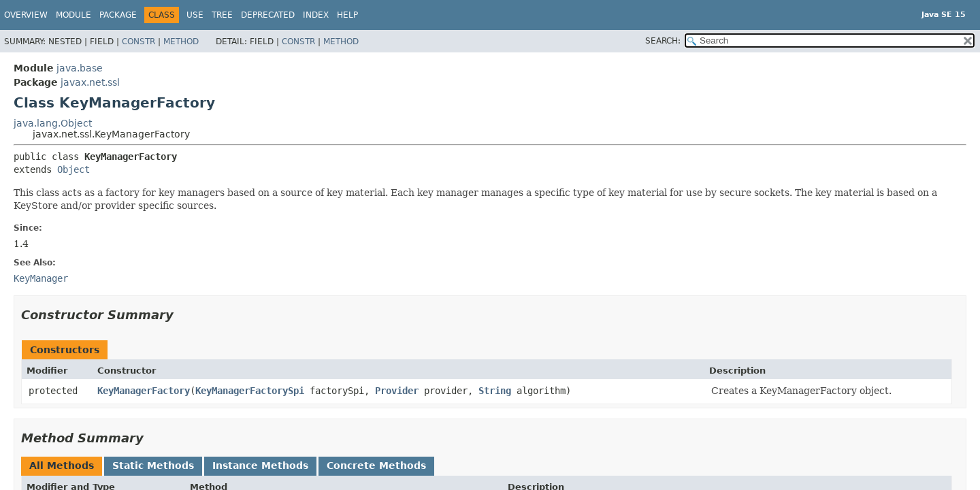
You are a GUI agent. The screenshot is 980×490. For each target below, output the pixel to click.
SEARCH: (663, 41)
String (495, 391)
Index (316, 15)
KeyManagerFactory (144, 391)
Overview (26, 15)
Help (347, 15)
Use (195, 15)
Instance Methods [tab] (260, 465)
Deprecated (268, 15)
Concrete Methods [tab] (376, 465)
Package (118, 15)
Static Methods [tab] (153, 465)
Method (181, 42)
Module (73, 15)
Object (73, 169)
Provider (397, 391)
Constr (138, 42)
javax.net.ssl (90, 82)
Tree (222, 15)
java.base (80, 68)
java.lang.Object (53, 123)
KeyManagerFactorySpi (250, 391)
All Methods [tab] (62, 465)
